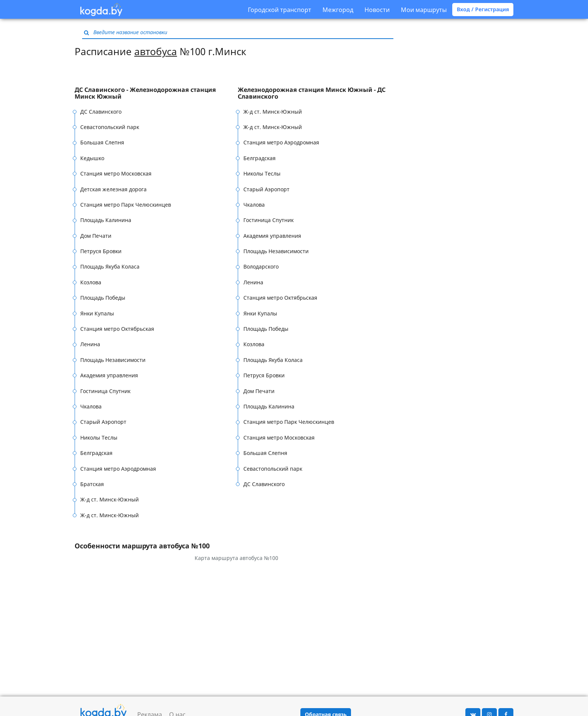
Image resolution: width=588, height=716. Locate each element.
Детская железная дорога (113, 189)
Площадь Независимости (113, 360)
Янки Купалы (97, 313)
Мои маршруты (424, 10)
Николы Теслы (99, 438)
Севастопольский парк (110, 127)
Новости (377, 10)
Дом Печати (96, 236)
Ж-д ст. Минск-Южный (109, 499)
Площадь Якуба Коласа (110, 266)
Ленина (90, 344)
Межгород (338, 10)
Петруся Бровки (101, 251)
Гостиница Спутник (105, 391)
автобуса (156, 51)
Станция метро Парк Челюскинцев (126, 205)
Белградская (96, 453)
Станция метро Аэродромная (118, 469)
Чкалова (91, 406)
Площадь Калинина (106, 220)
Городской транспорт (280, 10)
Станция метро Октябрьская (117, 329)
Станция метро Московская (116, 173)
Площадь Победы (103, 298)
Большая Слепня (102, 142)
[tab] (156, 93)
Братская (92, 484)
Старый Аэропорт (103, 422)
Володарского (261, 266)
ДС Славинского (101, 112)
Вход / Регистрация (483, 9)
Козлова (91, 282)
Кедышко (92, 158)
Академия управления (109, 375)
